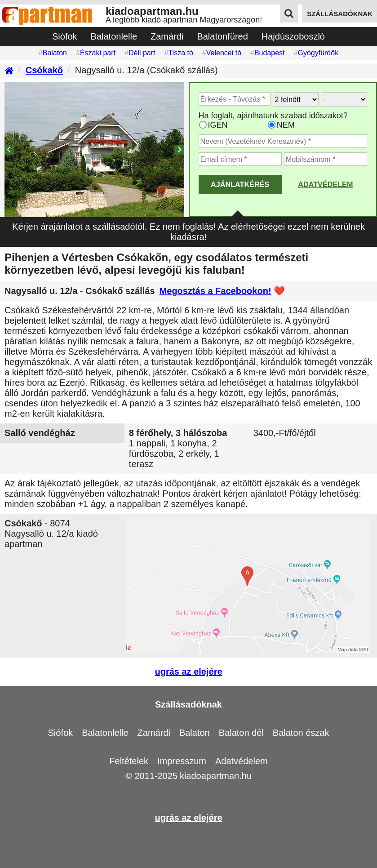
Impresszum (182, 761)
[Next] (179, 150)
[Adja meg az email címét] (240, 159)
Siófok (65, 36)
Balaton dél (241, 733)
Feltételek (129, 761)
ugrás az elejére (188, 672)
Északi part (98, 53)
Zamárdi (167, 36)
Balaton (55, 53)
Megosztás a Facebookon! (215, 291)
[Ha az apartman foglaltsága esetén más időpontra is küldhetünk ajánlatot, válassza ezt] (203, 125)
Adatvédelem (325, 184)
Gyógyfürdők (318, 53)
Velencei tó (224, 53)
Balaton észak (301, 733)
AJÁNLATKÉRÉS (240, 184)
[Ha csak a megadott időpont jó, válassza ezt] (272, 125)
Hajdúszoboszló (293, 36)
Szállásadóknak (188, 704)
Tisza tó (180, 53)
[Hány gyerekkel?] (344, 99)
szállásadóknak (340, 14)
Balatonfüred (222, 36)
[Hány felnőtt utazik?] (296, 99)
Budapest (270, 53)
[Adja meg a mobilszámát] (326, 159)
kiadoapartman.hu (216, 776)
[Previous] (9, 150)
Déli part (142, 53)
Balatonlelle (114, 36)
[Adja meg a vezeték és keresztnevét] (283, 141)
